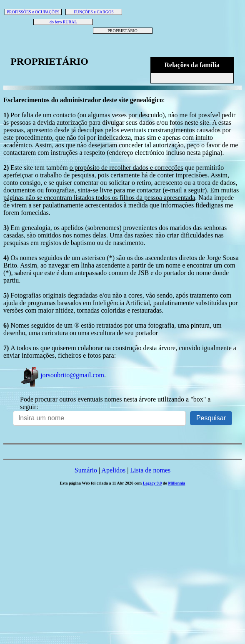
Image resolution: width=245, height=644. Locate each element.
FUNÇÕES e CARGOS (94, 12)
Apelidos (113, 470)
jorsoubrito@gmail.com (62, 375)
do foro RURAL (63, 22)
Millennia (176, 483)
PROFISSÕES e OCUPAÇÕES (33, 12)
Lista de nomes (150, 470)
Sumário (86, 470)
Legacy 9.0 (152, 483)
